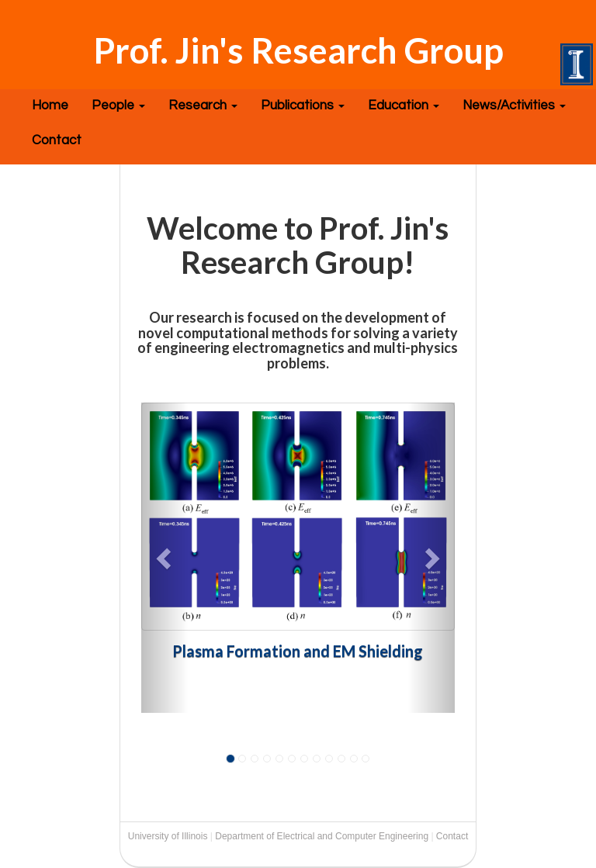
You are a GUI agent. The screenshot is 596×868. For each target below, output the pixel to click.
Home (50, 105)
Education (404, 105)
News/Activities (514, 105)
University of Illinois (168, 836)
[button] (165, 558)
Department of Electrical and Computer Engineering (322, 836)
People (118, 105)
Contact (57, 140)
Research (203, 105)
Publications (303, 105)
